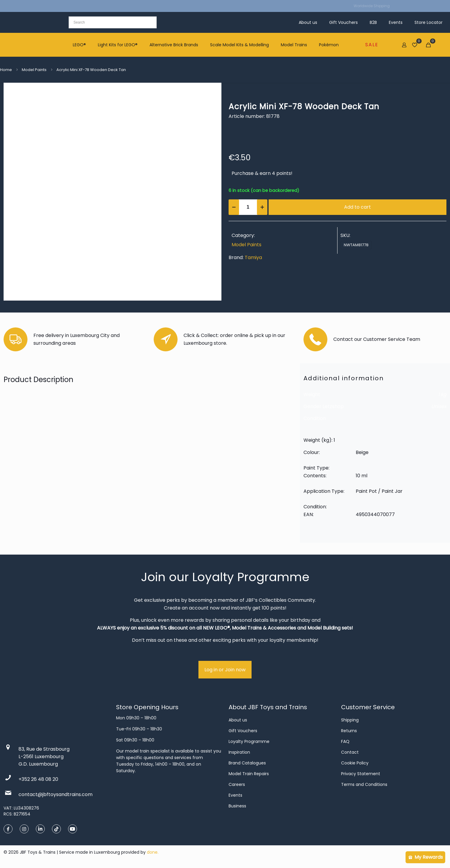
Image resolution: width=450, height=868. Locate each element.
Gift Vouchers (243, 731)
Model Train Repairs (249, 774)
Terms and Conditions (364, 784)
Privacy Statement (361, 774)
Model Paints (34, 70)
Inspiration (239, 752)
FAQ (345, 741)
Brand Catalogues (247, 763)
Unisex (439, 406)
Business (237, 806)
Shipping (350, 720)
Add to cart (357, 207)
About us (238, 720)
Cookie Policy (355, 763)
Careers (237, 784)
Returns (349, 731)
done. (153, 852)
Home (6, 70)
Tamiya (253, 257)
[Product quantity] (248, 207)
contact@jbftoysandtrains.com (56, 794)
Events (235, 795)
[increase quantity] (262, 207)
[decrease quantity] (234, 207)
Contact (350, 752)
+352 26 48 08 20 (38, 779)
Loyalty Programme (249, 741)
